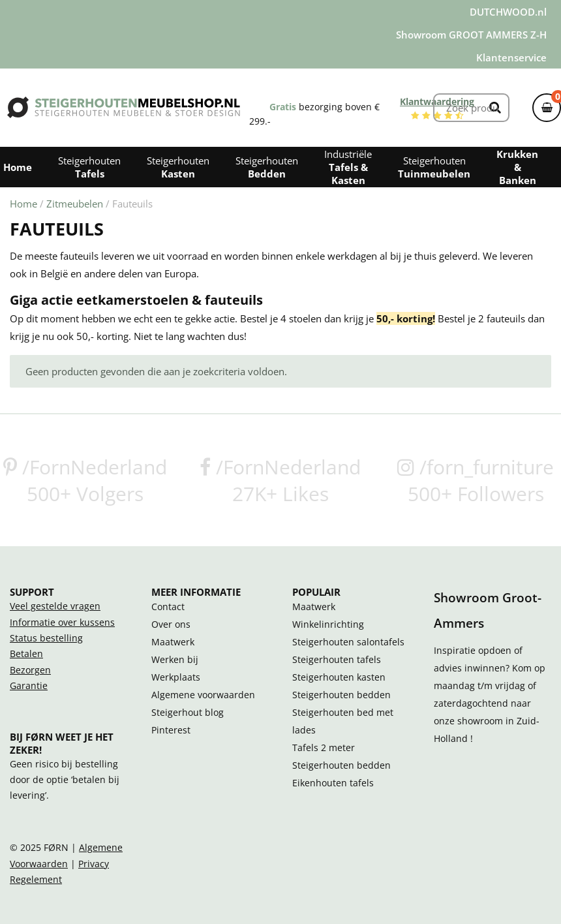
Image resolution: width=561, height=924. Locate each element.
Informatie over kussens (62, 623)
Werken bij (175, 660)
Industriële (348, 167)
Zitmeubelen (75, 204)
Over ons (171, 624)
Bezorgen (30, 670)
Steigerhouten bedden (341, 695)
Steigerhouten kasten (339, 677)
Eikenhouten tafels (333, 783)
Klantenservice (511, 57)
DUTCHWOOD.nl (508, 12)
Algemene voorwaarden (203, 695)
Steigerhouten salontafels (348, 642)
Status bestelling (46, 638)
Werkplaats (176, 677)
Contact (168, 607)
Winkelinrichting (328, 624)
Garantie (29, 686)
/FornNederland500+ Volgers (85, 480)
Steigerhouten (89, 167)
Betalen (26, 654)
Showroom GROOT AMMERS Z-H (471, 35)
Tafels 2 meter (324, 748)
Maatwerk (173, 642)
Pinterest (171, 730)
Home (23, 204)
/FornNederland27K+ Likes (280, 480)
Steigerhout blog (188, 713)
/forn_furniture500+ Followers (476, 480)
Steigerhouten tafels (337, 660)
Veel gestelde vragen (55, 606)
